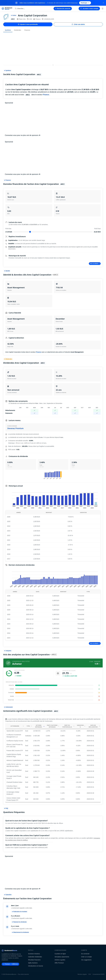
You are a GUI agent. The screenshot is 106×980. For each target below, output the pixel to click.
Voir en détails (95, 264)
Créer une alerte (78, 24)
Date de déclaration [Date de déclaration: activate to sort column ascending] (93, 726)
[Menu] (103, 9)
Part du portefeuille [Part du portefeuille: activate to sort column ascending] (67, 726)
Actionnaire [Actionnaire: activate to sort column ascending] (15, 726)
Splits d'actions (33, 963)
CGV (90, 974)
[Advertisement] (53, 48)
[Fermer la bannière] (103, 3)
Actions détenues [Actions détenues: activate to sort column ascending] (39, 726)
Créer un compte (86, 957)
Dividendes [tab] (17, 30)
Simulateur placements (62, 957)
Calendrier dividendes (35, 957)
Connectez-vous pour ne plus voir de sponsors (23, 135)
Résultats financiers (34, 960)
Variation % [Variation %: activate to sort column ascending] (80, 726)
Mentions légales (82, 974)
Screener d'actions (34, 954)
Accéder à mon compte (89, 9)
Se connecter (85, 954)
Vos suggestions (86, 960)
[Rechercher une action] (33, 9)
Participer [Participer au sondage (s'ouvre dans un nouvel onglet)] (85, 3)
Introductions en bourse (36, 966)
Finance (37, 19)
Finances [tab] (27, 30)
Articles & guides (60, 960)
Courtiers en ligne (60, 954)
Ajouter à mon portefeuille (28, 24)
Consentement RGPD (98, 974)
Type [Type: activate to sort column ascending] (28, 726)
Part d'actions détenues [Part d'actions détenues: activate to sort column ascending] (52, 726)
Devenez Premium (15, 428)
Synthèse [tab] (8, 30)
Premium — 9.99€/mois (10, 964)
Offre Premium (59, 963)
